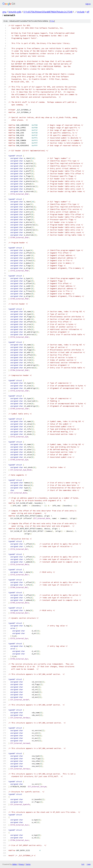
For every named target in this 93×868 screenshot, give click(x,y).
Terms (28, 864)
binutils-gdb (15, 12)
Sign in (88, 4)
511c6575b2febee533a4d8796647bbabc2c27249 (48, 12)
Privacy (21, 864)
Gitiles (15, 864)
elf (88, 12)
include (81, 12)
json (89, 864)
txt (83, 864)
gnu (4, 12)
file (52, 21)
